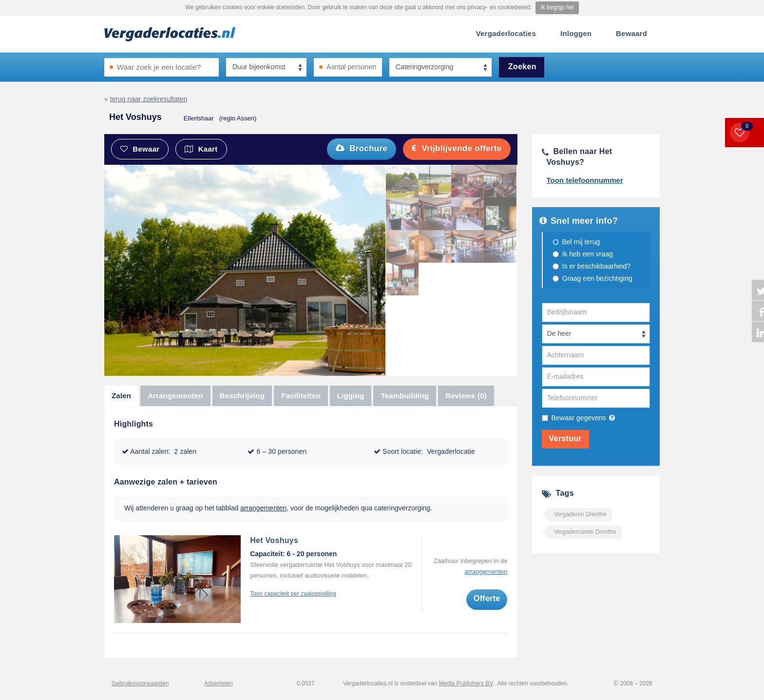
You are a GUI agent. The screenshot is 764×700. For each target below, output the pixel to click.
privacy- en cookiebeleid (499, 7)
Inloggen (576, 33)
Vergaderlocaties (506, 33)
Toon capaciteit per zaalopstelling (293, 594)
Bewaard (631, 33)
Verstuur (565, 438)
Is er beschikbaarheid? (597, 266)
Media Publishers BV (466, 683)
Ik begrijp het (557, 7)
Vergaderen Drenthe (580, 514)
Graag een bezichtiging (597, 278)
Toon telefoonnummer (585, 180)
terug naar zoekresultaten (149, 99)
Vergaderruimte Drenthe (585, 532)
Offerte (487, 598)
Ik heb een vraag (588, 254)
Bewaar (140, 149)
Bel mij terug (581, 242)
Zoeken (522, 67)
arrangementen (263, 508)
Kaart (201, 149)
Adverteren (219, 683)
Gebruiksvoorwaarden (140, 683)
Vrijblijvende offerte (457, 148)
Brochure (362, 148)
